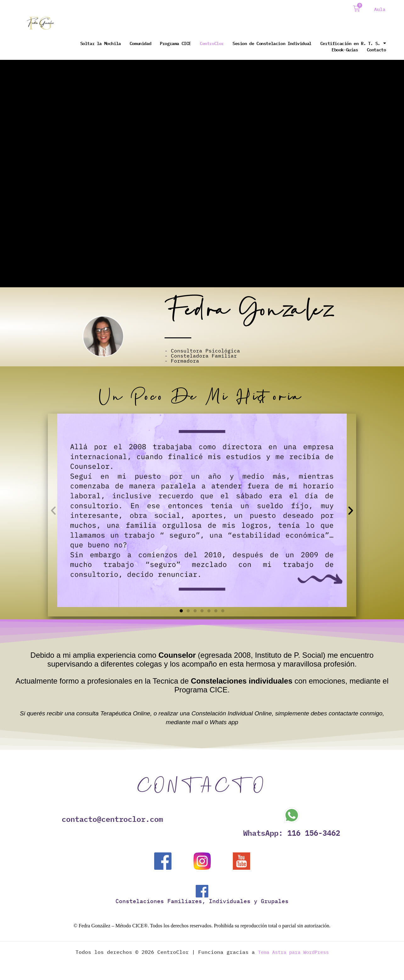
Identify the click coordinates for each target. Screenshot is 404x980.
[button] (53, 510)
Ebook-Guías (345, 49)
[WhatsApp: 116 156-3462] (292, 815)
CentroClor (212, 43)
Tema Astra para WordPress (293, 953)
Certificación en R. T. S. (353, 43)
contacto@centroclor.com (112, 819)
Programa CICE (175, 43)
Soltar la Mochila (101, 43)
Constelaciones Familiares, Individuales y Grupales (202, 902)
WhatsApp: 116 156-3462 (292, 833)
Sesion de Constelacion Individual (272, 43)
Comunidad (140, 43)
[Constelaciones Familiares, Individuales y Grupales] (202, 892)
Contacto (376, 49)
